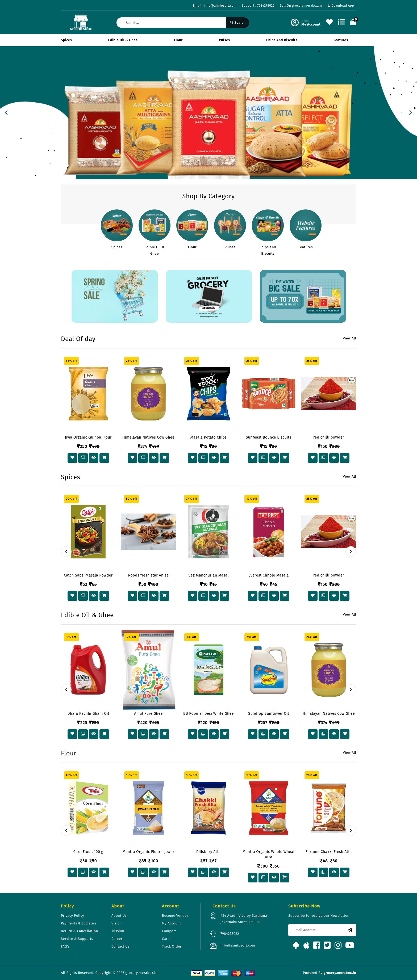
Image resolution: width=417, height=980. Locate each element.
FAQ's (65, 946)
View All (349, 338)
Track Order (172, 946)
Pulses (224, 40)
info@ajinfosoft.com (238, 945)
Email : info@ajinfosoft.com (215, 6)
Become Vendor (175, 916)
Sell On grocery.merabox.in (301, 6)
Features (341, 40)
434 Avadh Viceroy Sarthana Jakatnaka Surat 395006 (244, 919)
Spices (66, 40)
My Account (172, 923)
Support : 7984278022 (258, 6)
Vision (117, 923)
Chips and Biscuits (282, 40)
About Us (119, 916)
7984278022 (230, 934)
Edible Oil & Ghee (123, 40)
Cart (165, 939)
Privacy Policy (72, 916)
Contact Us (120, 946)
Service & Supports (77, 939)
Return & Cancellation (80, 931)
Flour (178, 40)
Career (117, 939)
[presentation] (66, 552)
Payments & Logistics (79, 923)
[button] (6, 113)
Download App (341, 6)
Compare (169, 931)
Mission (118, 931)
